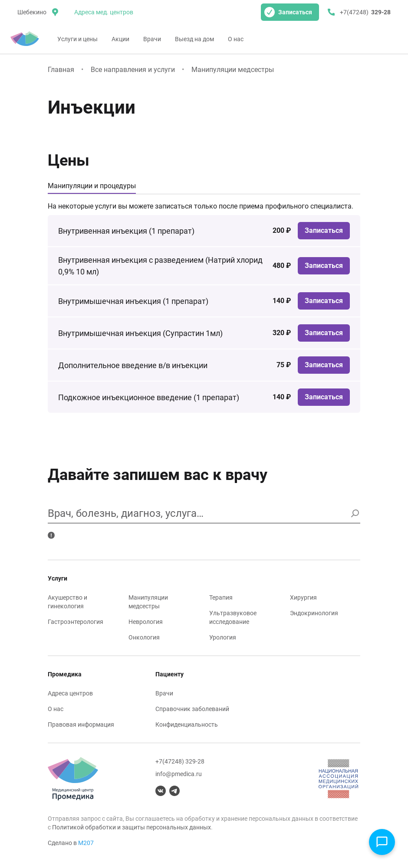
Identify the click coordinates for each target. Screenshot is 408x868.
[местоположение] (37, 12)
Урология (223, 637)
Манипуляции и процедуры (92, 186)
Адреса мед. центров (104, 12)
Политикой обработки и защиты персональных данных (132, 827)
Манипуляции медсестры (233, 70)
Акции (120, 39)
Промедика (65, 674)
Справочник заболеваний (192, 709)
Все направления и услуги (133, 70)
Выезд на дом (194, 39)
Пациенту (169, 674)
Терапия (221, 597)
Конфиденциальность (187, 724)
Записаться (288, 12)
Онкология (144, 637)
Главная (61, 70)
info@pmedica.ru (179, 774)
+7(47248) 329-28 (180, 761)
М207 (86, 843)
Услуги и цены (77, 39)
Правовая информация (81, 724)
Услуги (58, 578)
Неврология (146, 622)
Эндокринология (314, 613)
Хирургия (303, 597)
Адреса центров (70, 693)
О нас (236, 39)
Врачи (152, 39)
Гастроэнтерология (76, 622)
